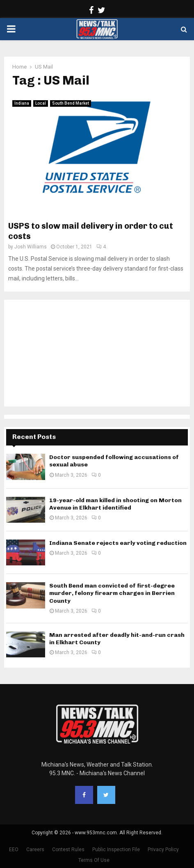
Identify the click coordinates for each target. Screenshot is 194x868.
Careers (35, 850)
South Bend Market (71, 103)
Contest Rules (68, 850)
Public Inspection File (116, 850)
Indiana (22, 103)
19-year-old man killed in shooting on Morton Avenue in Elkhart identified (115, 504)
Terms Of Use (94, 860)
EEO (14, 850)
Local (41, 103)
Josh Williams (31, 247)
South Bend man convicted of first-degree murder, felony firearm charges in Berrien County (112, 593)
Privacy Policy (163, 850)
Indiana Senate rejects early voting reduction (118, 543)
